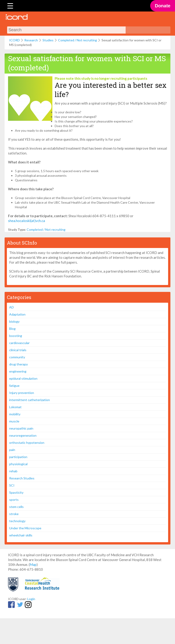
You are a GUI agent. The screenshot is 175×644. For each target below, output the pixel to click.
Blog (12, 329)
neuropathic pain (21, 428)
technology (17, 521)
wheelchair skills (21, 535)
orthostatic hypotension (27, 443)
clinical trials (18, 350)
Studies (48, 40)
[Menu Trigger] (10, 6)
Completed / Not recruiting (78, 40)
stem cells (16, 507)
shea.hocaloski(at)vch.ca (27, 221)
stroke (14, 514)
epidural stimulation (23, 378)
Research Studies (22, 478)
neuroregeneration (23, 435)
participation (18, 457)
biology (14, 321)
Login (31, 599)
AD (11, 307)
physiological (18, 464)
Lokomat (15, 407)
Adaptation (17, 314)
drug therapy (18, 364)
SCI (12, 485)
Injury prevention (22, 393)
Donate (163, 6)
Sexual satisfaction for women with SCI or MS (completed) (87, 63)
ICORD (14, 40)
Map (33, 564)
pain (12, 450)
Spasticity (16, 492)
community (17, 357)
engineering (18, 371)
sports (14, 500)
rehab (13, 471)
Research (31, 40)
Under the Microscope (25, 528)
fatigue (14, 386)
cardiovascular (19, 343)
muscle (14, 421)
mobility (15, 414)
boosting (16, 336)
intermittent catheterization (30, 400)
